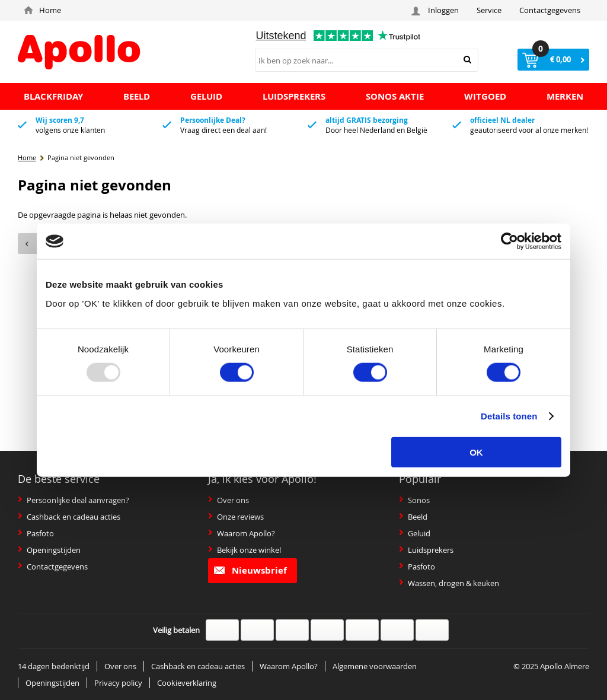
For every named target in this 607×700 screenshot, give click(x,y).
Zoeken (467, 60)
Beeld (413, 517)
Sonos (414, 500)
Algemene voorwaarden (375, 666)
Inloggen (437, 10)
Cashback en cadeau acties (69, 517)
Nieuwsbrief (250, 570)
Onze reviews (236, 517)
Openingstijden (49, 550)
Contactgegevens (550, 10)
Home (42, 10)
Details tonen (509, 416)
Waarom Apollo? (242, 533)
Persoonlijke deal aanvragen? (74, 500)
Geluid (415, 533)
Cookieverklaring (187, 683)
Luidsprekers (426, 550)
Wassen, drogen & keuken (449, 583)
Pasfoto (36, 533)
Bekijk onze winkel (245, 550)
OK (476, 452)
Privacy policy (118, 683)
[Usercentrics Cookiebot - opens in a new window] (509, 241)
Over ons (229, 500)
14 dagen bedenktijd (54, 666)
